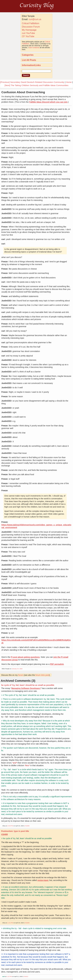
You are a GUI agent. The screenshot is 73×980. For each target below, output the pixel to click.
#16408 (27, 826)
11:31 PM (10, 923)
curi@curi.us (35, 19)
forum (21, 675)
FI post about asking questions (25, 657)
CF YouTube (28, 36)
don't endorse (34, 48)
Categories (28, 55)
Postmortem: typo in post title (15, 831)
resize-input (43, 880)
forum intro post (42, 675)
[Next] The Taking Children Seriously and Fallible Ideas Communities (37, 85)
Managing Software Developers (26, 688)
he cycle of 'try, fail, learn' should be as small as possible (28, 685)
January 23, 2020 (17, 669)
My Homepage (29, 30)
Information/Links (31, 65)
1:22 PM (9, 976)
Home (69, 82)
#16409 (27, 923)
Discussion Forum (31, 27)
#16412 (26, 976)
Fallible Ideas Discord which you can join (48, 102)
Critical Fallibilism (31, 23)
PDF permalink (57, 664)
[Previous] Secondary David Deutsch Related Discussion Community (32, 82)
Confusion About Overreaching (23, 92)
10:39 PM (10, 826)
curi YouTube (28, 33)
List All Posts (29, 60)
